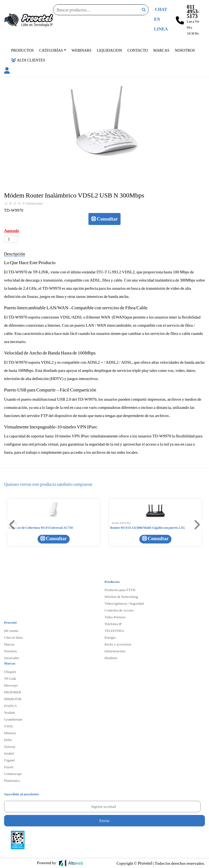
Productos (22, 50)
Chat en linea (13, 637)
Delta (8, 740)
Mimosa (10, 733)
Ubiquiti (10, 672)
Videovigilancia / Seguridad (124, 603)
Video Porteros (115, 617)
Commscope (13, 774)
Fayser (9, 767)
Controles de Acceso (119, 610)
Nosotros (185, 50)
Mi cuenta (11, 631)
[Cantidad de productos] (11, 239)
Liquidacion (110, 50)
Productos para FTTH (120, 590)
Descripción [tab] (15, 254)
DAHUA (10, 706)
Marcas (161, 50)
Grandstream (13, 719)
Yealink (10, 712)
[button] (7, 71)
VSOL (9, 726)
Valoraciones (34, 203)
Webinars (82, 50)
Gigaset (10, 760)
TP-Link (10, 678)
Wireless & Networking (121, 597)
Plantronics (12, 780)
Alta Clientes (28, 60)
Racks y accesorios (118, 644)
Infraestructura (115, 651)
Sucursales (12, 658)
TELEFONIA (114, 631)
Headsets (111, 658)
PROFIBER (13, 692)
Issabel (9, 753)
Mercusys (11, 685)
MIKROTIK (13, 699)
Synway (10, 746)
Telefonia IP (113, 624)
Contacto (138, 50)
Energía (110, 637)
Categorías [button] (51, 50)
